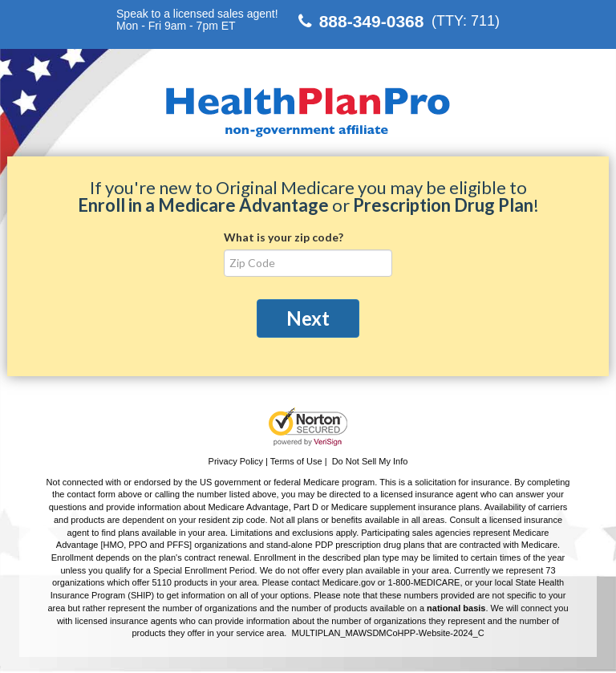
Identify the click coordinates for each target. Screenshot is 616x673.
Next (308, 318)
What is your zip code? (284, 237)
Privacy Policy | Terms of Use (265, 461)
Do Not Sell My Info (370, 461)
